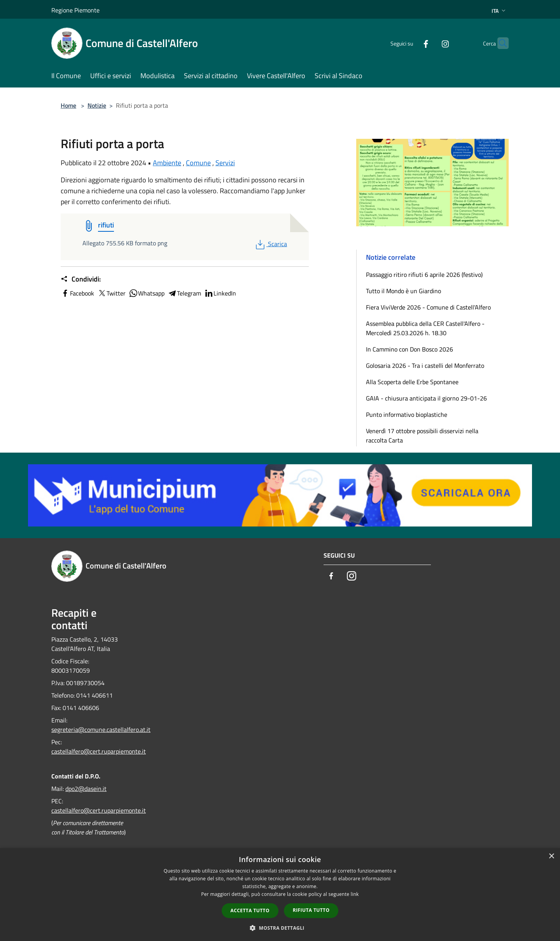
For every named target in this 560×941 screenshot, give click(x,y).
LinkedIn (220, 293)
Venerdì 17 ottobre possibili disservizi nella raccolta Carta (422, 436)
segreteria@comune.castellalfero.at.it (101, 729)
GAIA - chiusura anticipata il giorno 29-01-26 (426, 398)
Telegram (184, 293)
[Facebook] (411, 43)
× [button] (551, 856)
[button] (280, 928)
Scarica (270, 244)
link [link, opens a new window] (355, 894)
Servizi (225, 163)
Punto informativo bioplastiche (407, 415)
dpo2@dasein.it (86, 789)
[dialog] (280, 895)
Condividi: (81, 279)
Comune (198, 163)
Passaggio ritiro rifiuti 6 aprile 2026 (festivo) (424, 275)
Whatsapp (147, 293)
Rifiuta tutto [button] (311, 910)
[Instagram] (430, 43)
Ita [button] (499, 11)
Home (68, 105)
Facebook (77, 293)
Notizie (97, 105)
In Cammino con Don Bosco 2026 (409, 349)
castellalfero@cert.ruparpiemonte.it (99, 751)
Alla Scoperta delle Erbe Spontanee (412, 382)
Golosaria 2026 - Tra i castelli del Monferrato (425, 366)
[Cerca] (499, 43)
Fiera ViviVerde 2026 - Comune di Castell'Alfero (428, 307)
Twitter (111, 293)
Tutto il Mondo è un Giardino (403, 291)
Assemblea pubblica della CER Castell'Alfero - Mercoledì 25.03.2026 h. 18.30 (425, 328)
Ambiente (167, 163)
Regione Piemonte (75, 10)
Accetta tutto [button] (250, 910)
